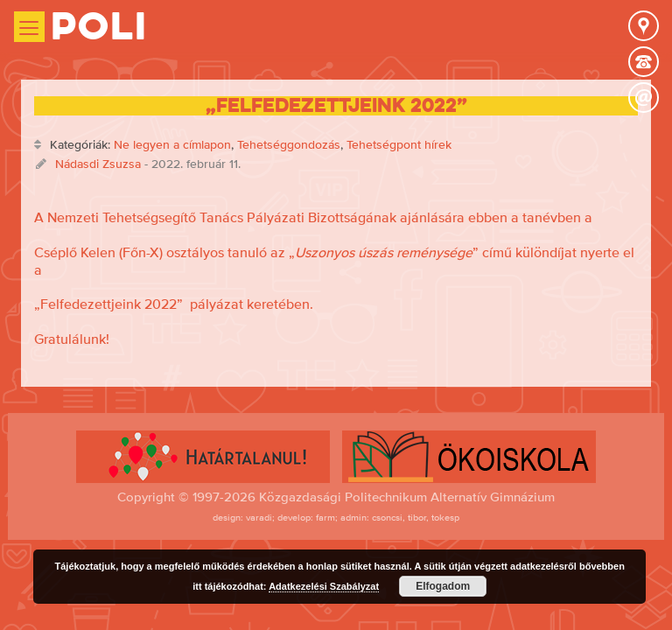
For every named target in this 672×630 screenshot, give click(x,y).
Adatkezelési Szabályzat (324, 586)
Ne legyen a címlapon (172, 144)
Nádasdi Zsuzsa (98, 164)
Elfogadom (443, 586)
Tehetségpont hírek (399, 144)
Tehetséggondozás (289, 144)
